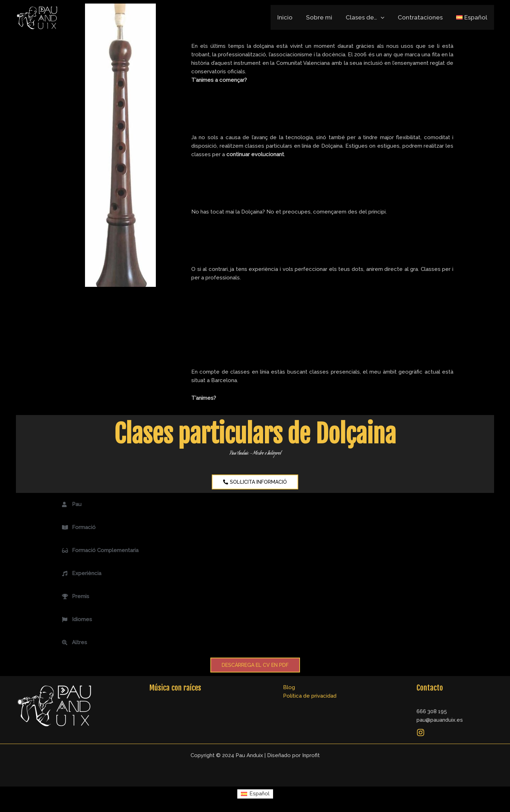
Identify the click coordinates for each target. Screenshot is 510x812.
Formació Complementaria (105, 550)
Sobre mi (324, 17)
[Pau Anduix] (37, 18)
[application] (384, 17)
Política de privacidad (310, 696)
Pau (77, 504)
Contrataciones (422, 17)
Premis (81, 596)
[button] (255, 504)
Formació (84, 527)
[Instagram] (421, 732)
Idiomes (82, 619)
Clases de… (369, 17)
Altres (80, 642)
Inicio (291, 17)
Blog (289, 687)
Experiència (87, 573)
